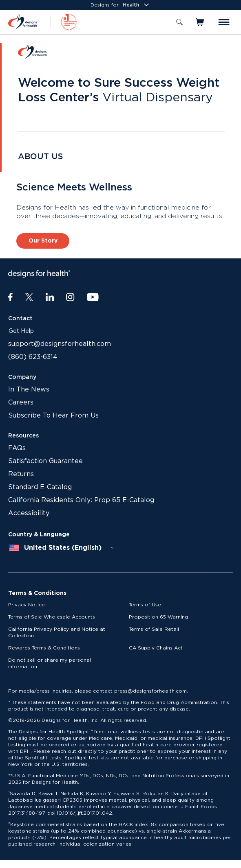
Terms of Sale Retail (154, 629)
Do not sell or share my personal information (50, 663)
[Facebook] (10, 297)
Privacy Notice (27, 605)
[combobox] (62, 548)
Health (137, 5)
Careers (21, 402)
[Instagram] (70, 297)
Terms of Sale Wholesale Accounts (52, 617)
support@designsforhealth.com (60, 344)
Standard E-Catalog (40, 487)
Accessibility (29, 513)
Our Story (43, 241)
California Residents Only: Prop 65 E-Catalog (81, 500)
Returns (21, 474)
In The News (29, 389)
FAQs (17, 448)
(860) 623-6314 (33, 357)
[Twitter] (29, 297)
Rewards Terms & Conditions (44, 648)
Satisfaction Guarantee (45, 461)
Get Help (21, 331)
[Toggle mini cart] (200, 22)
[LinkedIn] (50, 297)
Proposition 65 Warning (158, 617)
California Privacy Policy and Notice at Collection (57, 632)
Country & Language (39, 535)
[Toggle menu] (224, 22)
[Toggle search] (179, 22)
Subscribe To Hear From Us (53, 415)
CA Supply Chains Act (156, 648)
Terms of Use (145, 605)
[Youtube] (93, 297)
